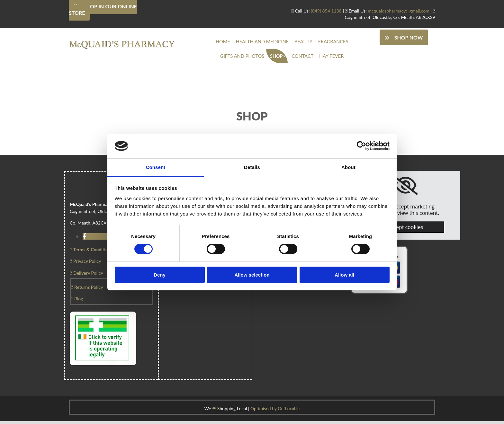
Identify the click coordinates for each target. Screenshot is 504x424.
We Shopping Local (226, 411)
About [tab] (348, 167)
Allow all (344, 275)
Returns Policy (87, 290)
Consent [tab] (156, 167)
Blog (77, 301)
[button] (404, 37)
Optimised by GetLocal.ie (275, 411)
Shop (254, 58)
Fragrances (304, 42)
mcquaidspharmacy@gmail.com (399, 11)
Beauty (278, 42)
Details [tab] (252, 167)
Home (208, 42)
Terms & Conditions (91, 252)
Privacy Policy (85, 264)
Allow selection (252, 275)
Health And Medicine (242, 42)
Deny (160, 275)
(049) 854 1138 (326, 11)
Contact (277, 58)
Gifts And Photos (341, 42)
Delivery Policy (86, 275)
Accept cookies (405, 230)
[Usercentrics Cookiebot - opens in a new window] (361, 146)
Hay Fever (303, 58)
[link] (255, 58)
